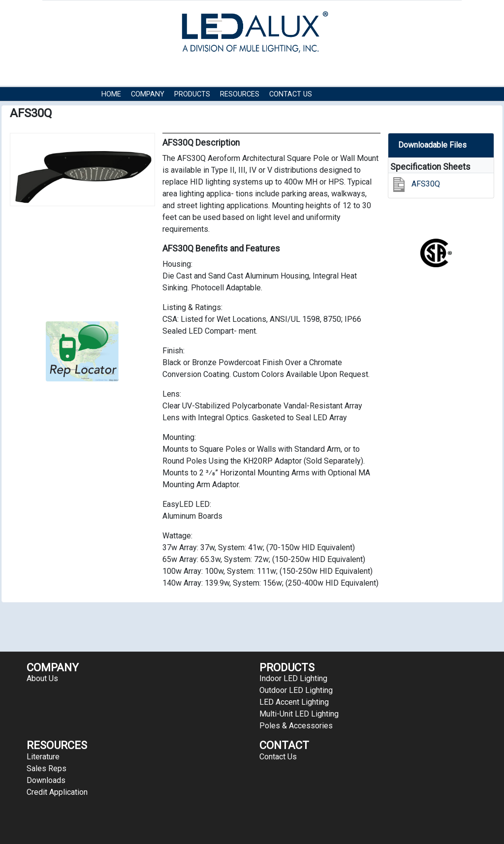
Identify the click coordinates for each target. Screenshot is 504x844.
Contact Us (291, 94)
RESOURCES (240, 94)
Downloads (46, 780)
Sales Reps (47, 768)
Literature (43, 757)
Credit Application (57, 792)
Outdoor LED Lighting (296, 690)
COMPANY (148, 94)
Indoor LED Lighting (293, 678)
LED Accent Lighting (294, 702)
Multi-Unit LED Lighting (299, 714)
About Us (42, 678)
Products (192, 94)
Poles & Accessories (296, 726)
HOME (111, 94)
